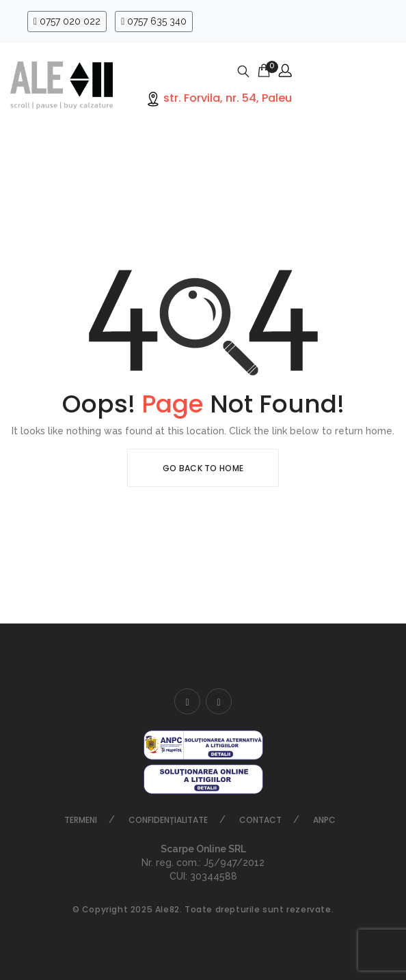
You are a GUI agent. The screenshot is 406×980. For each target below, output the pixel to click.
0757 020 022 (67, 21)
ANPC (324, 820)
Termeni (81, 820)
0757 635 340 (154, 21)
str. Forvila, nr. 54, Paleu (226, 98)
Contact (260, 820)
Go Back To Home (203, 468)
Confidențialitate (168, 820)
